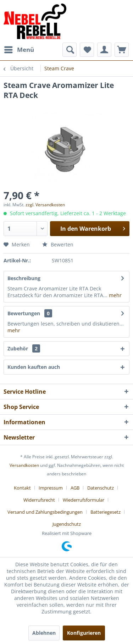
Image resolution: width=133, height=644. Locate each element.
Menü (19, 49)
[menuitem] (19, 50)
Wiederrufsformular (84, 500)
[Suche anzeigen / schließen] (70, 50)
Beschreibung (24, 278)
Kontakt (22, 488)
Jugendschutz (67, 524)
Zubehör (24, 348)
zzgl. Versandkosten (45, 205)
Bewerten (58, 244)
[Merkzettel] (87, 50)
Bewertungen (24, 313)
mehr (115, 295)
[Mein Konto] (104, 50)
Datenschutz (101, 488)
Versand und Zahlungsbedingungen (45, 512)
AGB (75, 488)
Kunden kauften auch (34, 367)
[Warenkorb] (122, 50)
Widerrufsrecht (39, 500)
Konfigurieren (84, 633)
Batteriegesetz (106, 512)
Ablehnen (44, 633)
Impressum (51, 488)
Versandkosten (24, 465)
